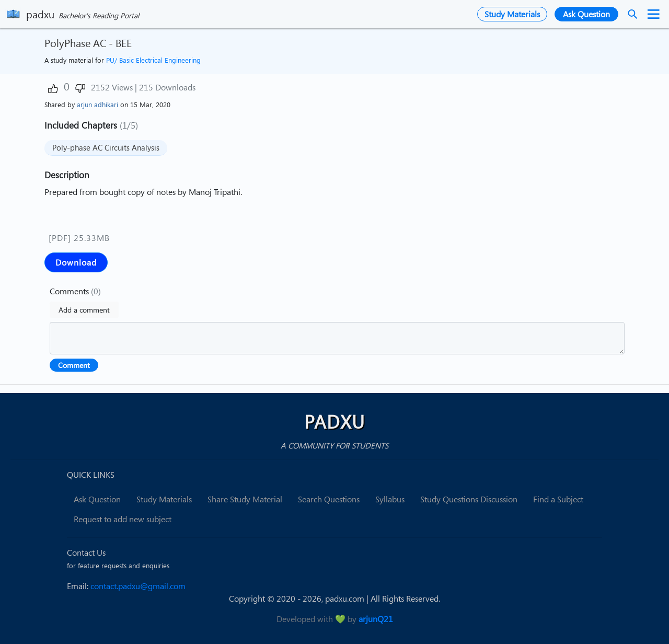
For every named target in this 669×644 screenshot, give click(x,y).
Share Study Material (245, 499)
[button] (53, 89)
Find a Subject (558, 499)
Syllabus (390, 499)
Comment (74, 365)
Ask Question (97, 499)
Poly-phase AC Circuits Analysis (106, 147)
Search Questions (329, 499)
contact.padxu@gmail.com (138, 586)
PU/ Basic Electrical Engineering (153, 60)
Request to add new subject (123, 519)
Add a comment (84, 310)
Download (76, 262)
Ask (586, 14)
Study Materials (512, 14)
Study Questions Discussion (469, 499)
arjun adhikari (97, 105)
